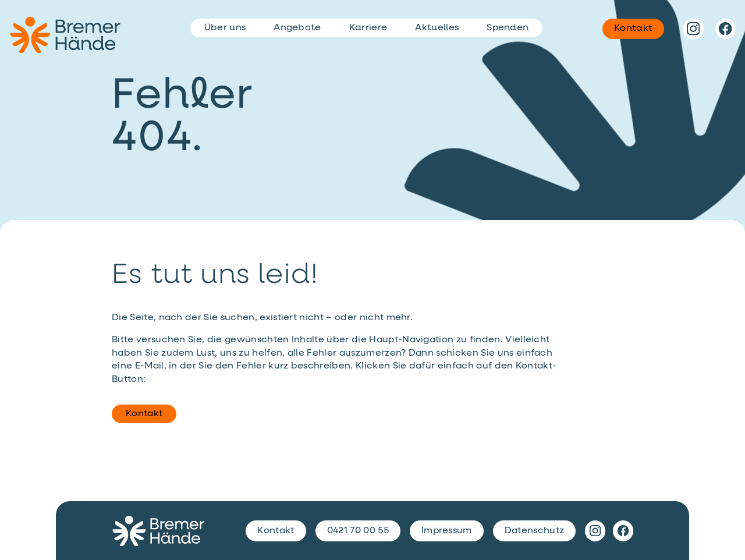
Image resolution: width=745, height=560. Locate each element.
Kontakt (144, 414)
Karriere (368, 28)
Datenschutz (535, 531)
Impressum (447, 531)
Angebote (297, 28)
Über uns (225, 28)
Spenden (508, 28)
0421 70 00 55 (358, 531)
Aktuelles (437, 28)
